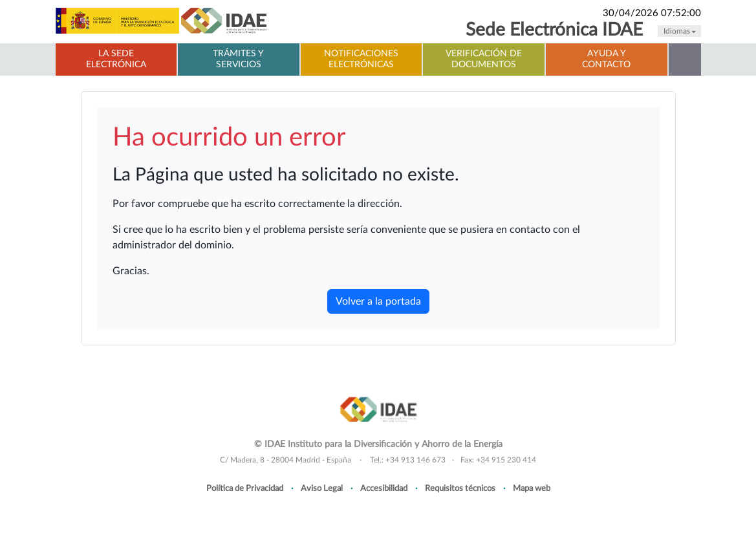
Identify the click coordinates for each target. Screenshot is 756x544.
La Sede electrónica (116, 59)
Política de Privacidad (245, 488)
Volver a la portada (378, 301)
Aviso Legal (322, 488)
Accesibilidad (384, 488)
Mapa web (532, 488)
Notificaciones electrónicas (361, 59)
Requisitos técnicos (460, 488)
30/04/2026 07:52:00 (652, 13)
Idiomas (679, 31)
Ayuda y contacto (606, 59)
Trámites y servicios (238, 59)
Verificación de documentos (484, 59)
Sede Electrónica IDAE (554, 30)
